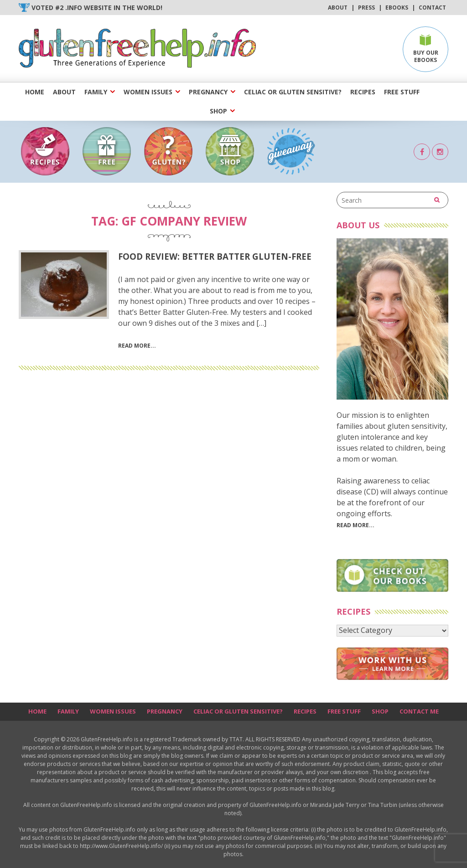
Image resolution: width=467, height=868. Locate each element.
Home (35, 92)
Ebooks (397, 8)
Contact (432, 8)
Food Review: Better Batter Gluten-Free (215, 256)
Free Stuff (402, 92)
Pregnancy (208, 92)
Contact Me (419, 711)
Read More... (355, 525)
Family (96, 92)
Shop (218, 111)
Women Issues (148, 92)
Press (366, 8)
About (338, 8)
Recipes (363, 92)
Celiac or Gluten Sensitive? (293, 92)
